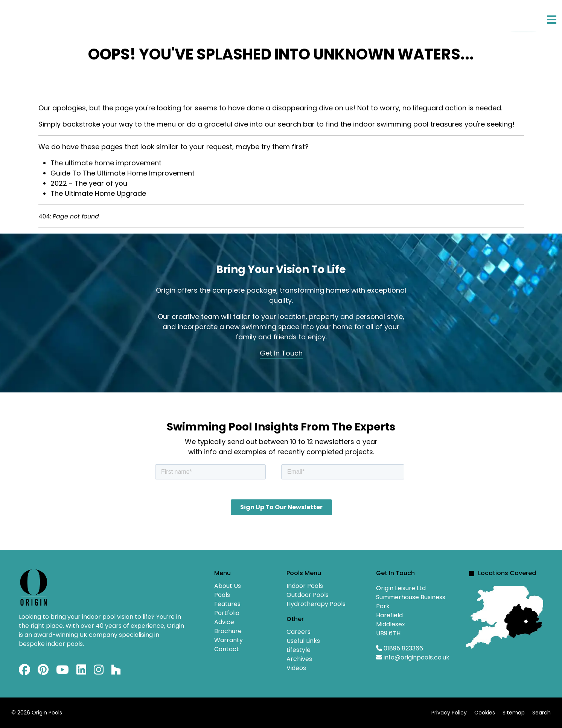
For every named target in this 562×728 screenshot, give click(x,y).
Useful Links (303, 641)
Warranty (228, 640)
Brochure (228, 631)
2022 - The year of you (89, 183)
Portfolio (199, 17)
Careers (299, 632)
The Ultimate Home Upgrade (98, 193)
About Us (228, 586)
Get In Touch (281, 353)
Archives (299, 659)
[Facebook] (24, 672)
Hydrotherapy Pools (316, 604)
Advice (247, 17)
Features (147, 17)
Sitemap (514, 713)
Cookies (485, 713)
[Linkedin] (81, 672)
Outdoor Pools (308, 595)
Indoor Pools (305, 586)
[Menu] (552, 20)
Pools (97, 17)
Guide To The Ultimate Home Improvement (123, 173)
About (59, 17)
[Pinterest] (43, 672)
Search (541, 713)
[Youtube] (62, 672)
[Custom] (116, 672)
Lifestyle (299, 650)
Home (23, 17)
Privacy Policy (449, 713)
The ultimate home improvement (106, 163)
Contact (292, 17)
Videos (296, 668)
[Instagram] (99, 672)
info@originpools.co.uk (417, 657)
